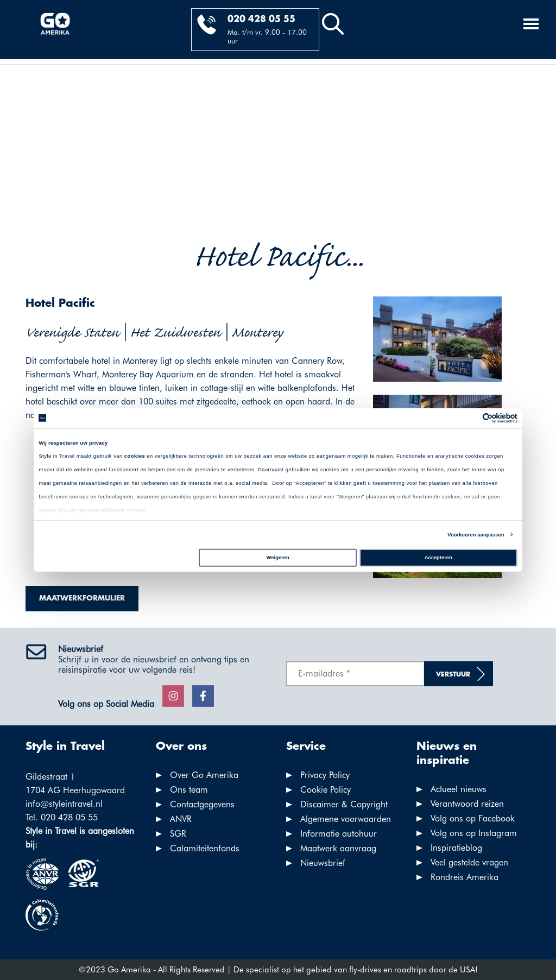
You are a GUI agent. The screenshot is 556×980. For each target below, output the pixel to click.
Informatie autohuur (339, 834)
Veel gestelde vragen (469, 862)
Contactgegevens (202, 804)
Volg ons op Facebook (473, 818)
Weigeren (278, 558)
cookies (135, 456)
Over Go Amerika (204, 775)
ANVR (181, 819)
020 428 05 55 (261, 19)
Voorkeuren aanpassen (476, 535)
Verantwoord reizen (467, 804)
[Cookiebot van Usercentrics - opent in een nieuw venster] (470, 418)
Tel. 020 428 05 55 (62, 817)
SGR (178, 834)
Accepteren (438, 558)
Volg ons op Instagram (474, 833)
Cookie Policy (326, 790)
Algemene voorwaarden (346, 819)
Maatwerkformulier (82, 598)
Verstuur (453, 675)
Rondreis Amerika (465, 877)
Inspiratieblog (456, 848)
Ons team (189, 790)
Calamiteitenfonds (205, 848)
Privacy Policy (325, 775)
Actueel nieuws (459, 789)
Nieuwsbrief (323, 863)
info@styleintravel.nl (64, 804)
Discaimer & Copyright (344, 804)
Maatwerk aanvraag (338, 848)
